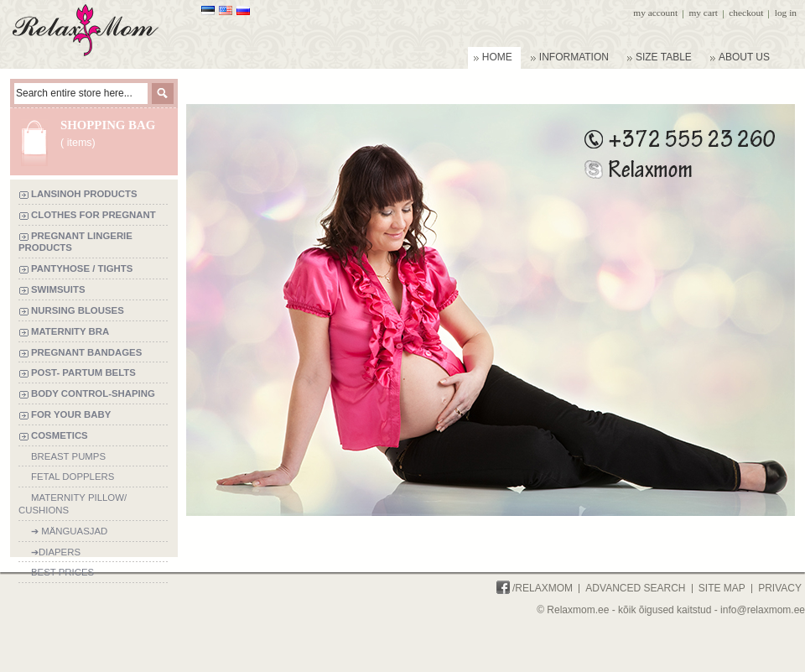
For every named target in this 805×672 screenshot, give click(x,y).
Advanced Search (635, 588)
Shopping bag (108, 125)
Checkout (746, 13)
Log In (786, 13)
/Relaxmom (535, 588)
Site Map (722, 588)
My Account (655, 13)
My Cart (703, 13)
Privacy (780, 588)
